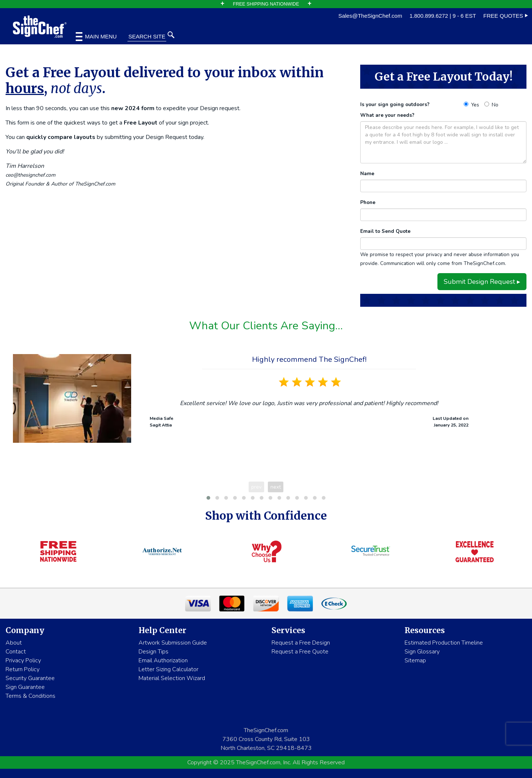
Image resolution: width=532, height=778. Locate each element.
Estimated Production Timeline (444, 643)
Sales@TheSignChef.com (370, 16)
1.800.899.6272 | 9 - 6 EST (443, 16)
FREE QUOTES (506, 16)
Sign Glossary (422, 652)
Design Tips (154, 652)
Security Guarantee (30, 678)
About (14, 643)
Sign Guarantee (25, 687)
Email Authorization (163, 660)
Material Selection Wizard (172, 678)
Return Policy (23, 669)
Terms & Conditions (30, 696)
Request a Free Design (301, 643)
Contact (16, 652)
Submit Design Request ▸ (482, 282)
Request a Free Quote (300, 652)
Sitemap (415, 660)
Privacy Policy (23, 660)
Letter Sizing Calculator (168, 669)
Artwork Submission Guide (173, 643)
